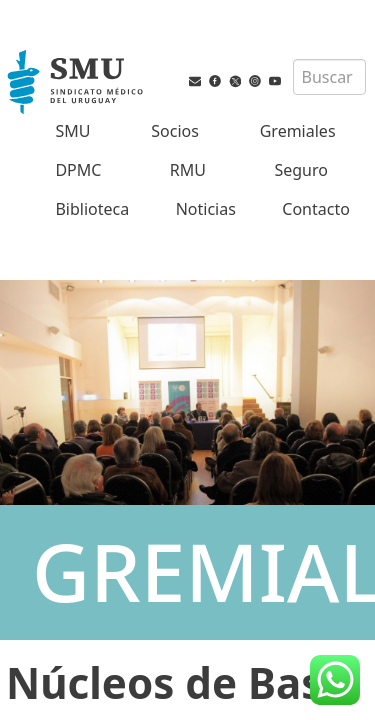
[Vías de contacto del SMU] (195, 95)
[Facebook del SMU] (215, 95)
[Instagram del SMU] (255, 95)
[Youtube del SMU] (275, 95)
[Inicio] (77, 84)
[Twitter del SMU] (235, 95)
